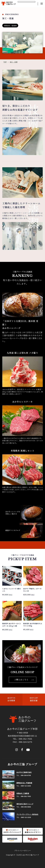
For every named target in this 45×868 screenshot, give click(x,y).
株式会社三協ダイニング (25, 804)
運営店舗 (34, 699)
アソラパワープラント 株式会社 (27, 814)
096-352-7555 (25, 739)
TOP (5, 62)
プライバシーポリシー (23, 851)
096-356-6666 (26, 807)
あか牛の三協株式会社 (24, 772)
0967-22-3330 (26, 786)
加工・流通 (14, 62)
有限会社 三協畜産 (23, 793)
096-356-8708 (26, 775)
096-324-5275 (25, 742)
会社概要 (11, 699)
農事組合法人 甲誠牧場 (24, 783)
